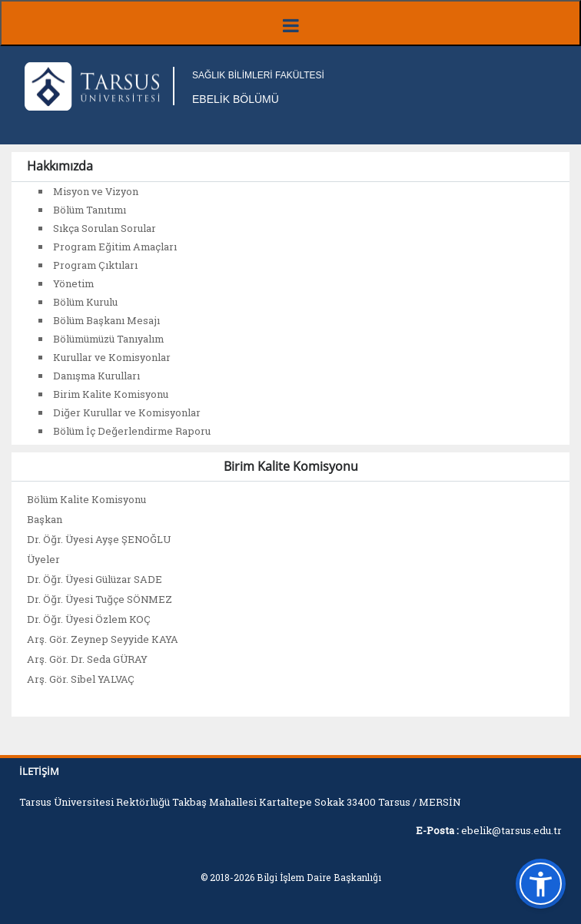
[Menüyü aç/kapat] (290, 23)
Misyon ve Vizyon (96, 191)
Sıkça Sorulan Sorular (105, 228)
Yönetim (73, 283)
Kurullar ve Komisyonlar (112, 357)
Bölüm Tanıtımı (90, 210)
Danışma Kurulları (96, 376)
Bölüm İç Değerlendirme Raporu (132, 431)
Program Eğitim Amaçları (115, 247)
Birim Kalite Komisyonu (111, 394)
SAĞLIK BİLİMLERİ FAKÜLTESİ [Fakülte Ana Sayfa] (258, 75)
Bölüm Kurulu (85, 302)
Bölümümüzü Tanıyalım (108, 339)
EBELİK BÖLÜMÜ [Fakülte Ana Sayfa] (236, 99)
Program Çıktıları (95, 265)
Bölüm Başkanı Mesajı (106, 320)
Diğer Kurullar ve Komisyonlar (127, 412)
